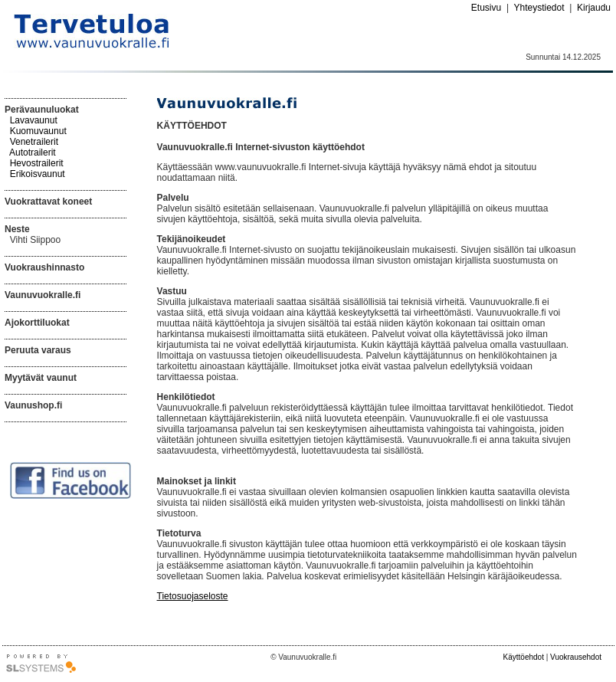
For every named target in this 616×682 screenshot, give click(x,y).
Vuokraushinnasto (44, 267)
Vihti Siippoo (36, 240)
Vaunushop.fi (33, 405)
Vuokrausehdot (576, 657)
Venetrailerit (34, 142)
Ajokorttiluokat (37, 323)
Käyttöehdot (524, 657)
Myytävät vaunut (41, 378)
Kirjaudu (594, 8)
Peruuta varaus (38, 350)
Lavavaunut (34, 120)
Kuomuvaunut (38, 131)
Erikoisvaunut (38, 174)
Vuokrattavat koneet (48, 202)
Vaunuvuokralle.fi (43, 295)
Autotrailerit (33, 152)
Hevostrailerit (37, 163)
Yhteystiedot (539, 8)
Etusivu (486, 8)
